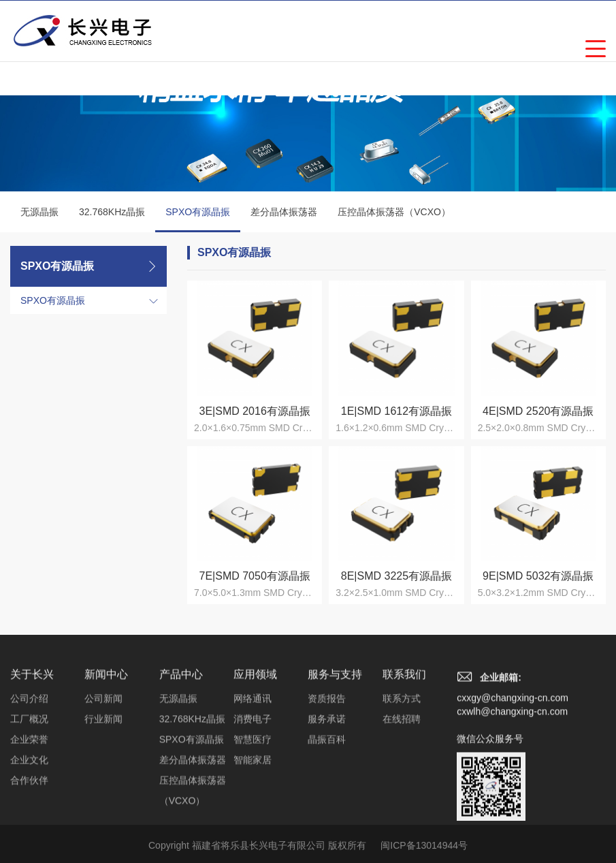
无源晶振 (39, 212)
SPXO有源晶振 (198, 219)
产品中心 (181, 759)
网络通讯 (253, 783)
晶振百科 (327, 824)
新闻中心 (106, 759)
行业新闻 (103, 804)
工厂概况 (29, 804)
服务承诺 (327, 804)
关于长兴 (32, 759)
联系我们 (404, 759)
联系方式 (402, 783)
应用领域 (255, 759)
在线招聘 (402, 804)
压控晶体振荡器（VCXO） (394, 212)
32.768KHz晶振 (112, 212)
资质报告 (327, 783)
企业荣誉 (29, 824)
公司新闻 (103, 783)
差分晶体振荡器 (284, 212)
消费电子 (253, 804)
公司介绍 (29, 783)
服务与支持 (335, 759)
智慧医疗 (253, 824)
